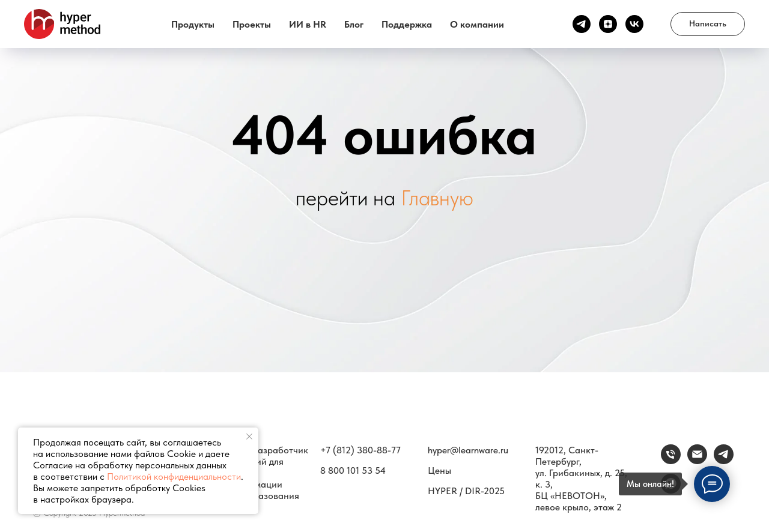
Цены (439, 470)
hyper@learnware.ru (468, 450)
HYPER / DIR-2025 (466, 491)
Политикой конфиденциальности (174, 476)
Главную (437, 198)
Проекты (252, 24)
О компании (477, 24)
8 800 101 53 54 (353, 470)
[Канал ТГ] (582, 24)
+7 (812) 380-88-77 (360, 450)
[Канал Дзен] (608, 24)
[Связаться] (724, 461)
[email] (697, 461)
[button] (708, 24)
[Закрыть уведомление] (249, 437)
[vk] (634, 24)
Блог (354, 24)
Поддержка (407, 24)
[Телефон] (671, 461)
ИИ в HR (308, 24)
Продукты (193, 24)
